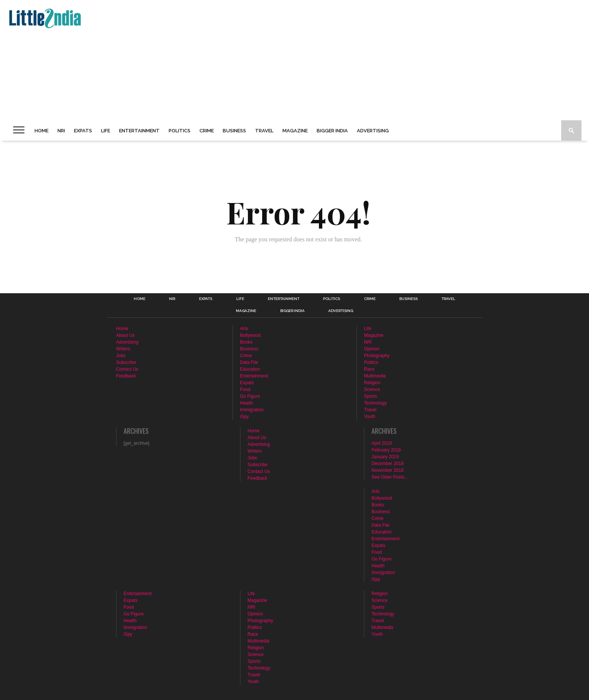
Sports (371, 396)
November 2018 (387, 470)
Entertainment (139, 131)
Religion (372, 383)
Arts (244, 329)
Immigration (252, 410)
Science (372, 389)
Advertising (373, 131)
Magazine (295, 131)
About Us (125, 335)
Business (234, 131)
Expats (83, 131)
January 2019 (385, 457)
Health (247, 403)
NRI (61, 131)
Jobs (121, 356)
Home (42, 131)
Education (250, 369)
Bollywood (250, 335)
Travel (264, 131)
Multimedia (375, 376)
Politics (180, 131)
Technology (375, 403)
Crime (207, 131)
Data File (249, 362)
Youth (370, 417)
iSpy (244, 417)
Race (369, 369)
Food (245, 389)
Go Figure (250, 396)
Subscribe (126, 362)
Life (106, 131)
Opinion (372, 349)
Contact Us (127, 369)
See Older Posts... (390, 477)
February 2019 (386, 450)
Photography (377, 356)
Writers (123, 349)
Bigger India (332, 131)
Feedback (126, 376)
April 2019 (382, 443)
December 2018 (387, 464)
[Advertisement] (231, 60)
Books (246, 342)
